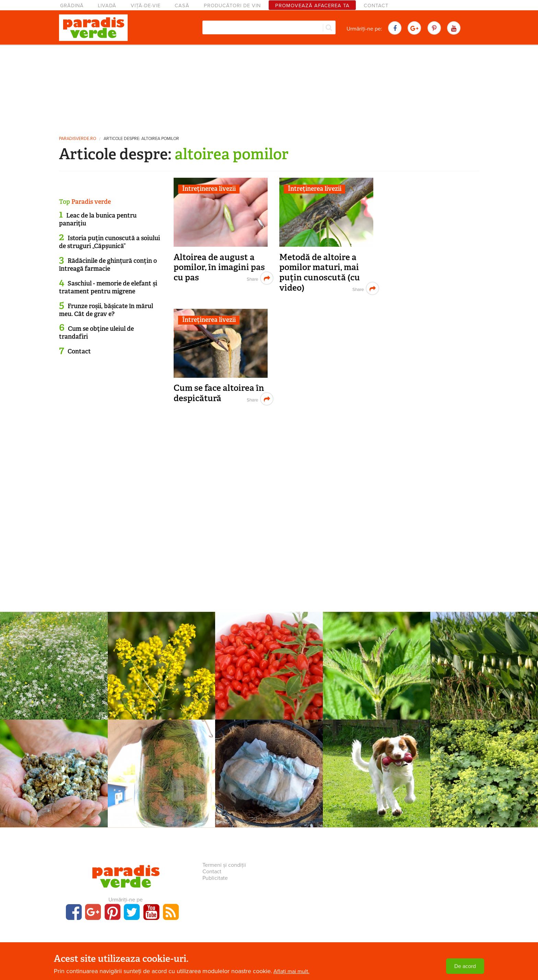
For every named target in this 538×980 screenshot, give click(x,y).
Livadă (107, 6)
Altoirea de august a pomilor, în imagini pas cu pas (219, 267)
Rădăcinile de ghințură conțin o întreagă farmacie (108, 265)
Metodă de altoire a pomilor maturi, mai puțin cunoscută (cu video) (320, 272)
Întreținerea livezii (209, 189)
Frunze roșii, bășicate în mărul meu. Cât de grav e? (106, 310)
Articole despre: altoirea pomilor (141, 139)
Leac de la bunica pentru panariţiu (98, 219)
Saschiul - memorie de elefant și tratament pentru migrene (108, 287)
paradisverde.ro (78, 139)
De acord (465, 966)
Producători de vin (232, 6)
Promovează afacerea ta (312, 6)
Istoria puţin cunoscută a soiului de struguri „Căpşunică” (109, 242)
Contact (376, 6)
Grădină (72, 6)
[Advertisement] (269, 87)
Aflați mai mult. (291, 971)
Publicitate (215, 878)
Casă (182, 6)
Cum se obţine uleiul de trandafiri (96, 333)
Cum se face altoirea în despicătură (219, 393)
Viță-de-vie (146, 6)
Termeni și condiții (224, 865)
